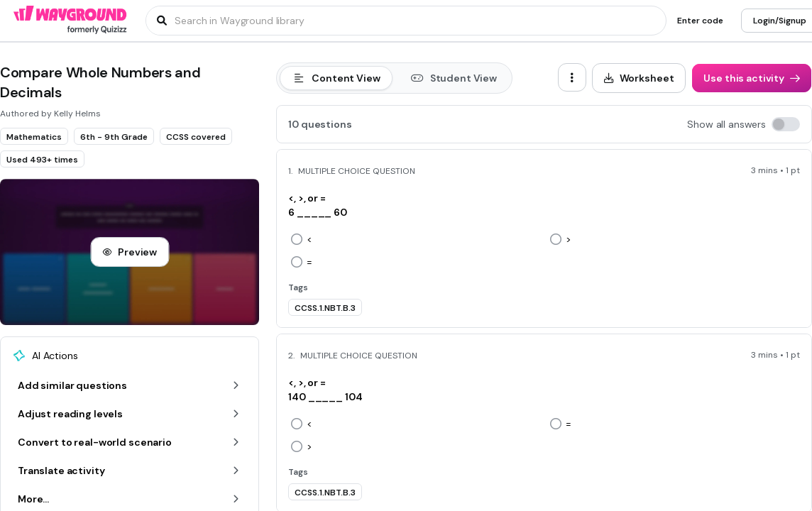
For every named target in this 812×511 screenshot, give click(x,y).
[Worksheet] (639, 78)
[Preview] (130, 252)
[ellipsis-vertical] (572, 77)
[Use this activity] (752, 78)
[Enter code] (700, 21)
